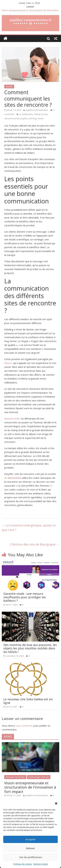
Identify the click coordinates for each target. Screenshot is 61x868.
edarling (32, 118)
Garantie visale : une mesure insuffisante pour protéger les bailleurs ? (25, 597)
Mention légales (41, 864)
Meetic (8, 363)
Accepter (31, 839)
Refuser (30, 848)
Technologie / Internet (39, 777)
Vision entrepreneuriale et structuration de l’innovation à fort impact (30, 787)
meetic (41, 118)
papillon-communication (37, 110)
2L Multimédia (13, 478)
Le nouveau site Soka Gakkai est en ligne (28, 701)
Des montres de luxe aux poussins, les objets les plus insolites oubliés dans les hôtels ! (30, 648)
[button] (56, 803)
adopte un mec (41, 114)
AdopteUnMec (12, 418)
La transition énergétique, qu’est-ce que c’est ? (29, 528)
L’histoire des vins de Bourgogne (34, 544)
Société (9, 87)
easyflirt (24, 118)
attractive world (11, 118)
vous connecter (24, 726)
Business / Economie (15, 777)
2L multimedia (26, 114)
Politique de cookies (23, 864)
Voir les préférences (31, 857)
